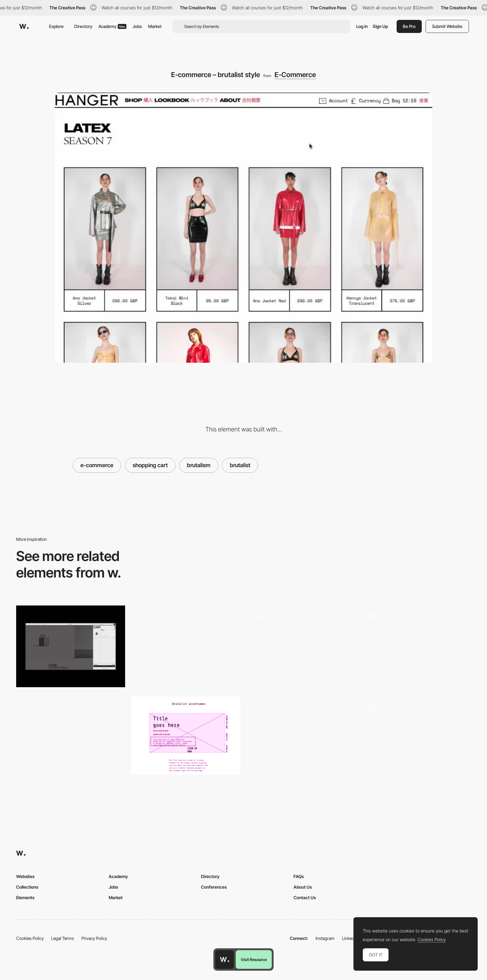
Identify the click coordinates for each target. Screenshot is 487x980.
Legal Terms (63, 938)
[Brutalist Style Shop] (301, 644)
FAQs (299, 876)
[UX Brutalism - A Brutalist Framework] (186, 736)
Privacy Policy (94, 938)
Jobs (137, 26)
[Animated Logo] (301, 736)
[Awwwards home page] (225, 959)
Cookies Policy (30, 938)
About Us (303, 887)
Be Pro (409, 26)
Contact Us (305, 897)
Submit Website (447, 26)
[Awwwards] (24, 26)
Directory (83, 26)
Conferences (214, 887)
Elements (25, 897)
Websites (25, 876)
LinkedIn (350, 938)
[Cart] (71, 646)
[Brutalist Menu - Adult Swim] (186, 644)
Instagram (325, 938)
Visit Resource (254, 959)
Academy (112, 26)
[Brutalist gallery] (416, 644)
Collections (27, 887)
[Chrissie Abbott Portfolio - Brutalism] (71, 736)
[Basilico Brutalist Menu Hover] (416, 736)
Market (155, 26)
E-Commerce (295, 75)
